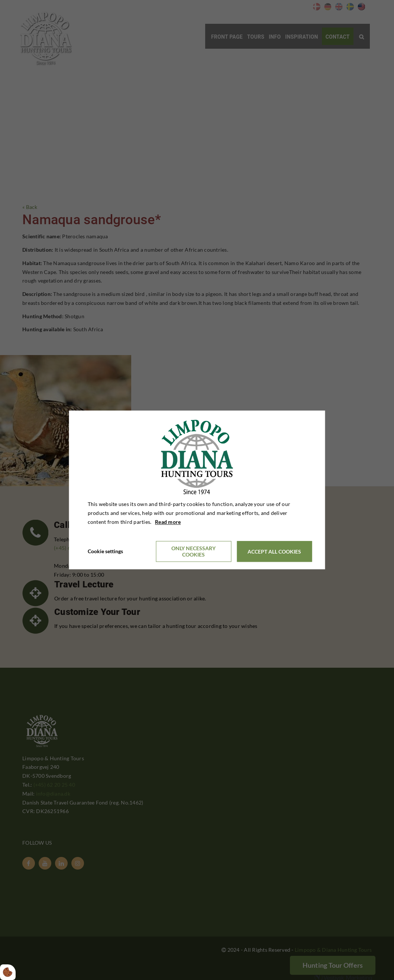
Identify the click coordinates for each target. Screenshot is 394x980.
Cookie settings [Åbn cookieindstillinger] (105, 552)
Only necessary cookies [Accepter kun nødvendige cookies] (193, 552)
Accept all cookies (274, 552)
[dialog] (197, 490)
